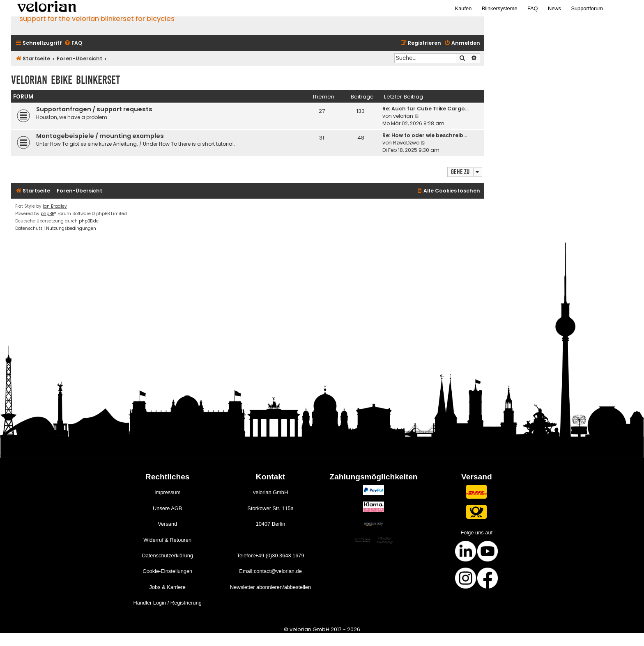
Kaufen (463, 8)
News (554, 8)
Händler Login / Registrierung (167, 603)
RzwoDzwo (406, 143)
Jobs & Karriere (168, 587)
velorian (403, 116)
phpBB (47, 214)
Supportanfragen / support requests (94, 109)
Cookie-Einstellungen (167, 571)
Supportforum (587, 8)
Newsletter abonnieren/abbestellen (270, 587)
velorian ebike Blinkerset (66, 80)
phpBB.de (89, 221)
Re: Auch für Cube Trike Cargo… (425, 109)
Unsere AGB (167, 508)
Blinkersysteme (500, 8)
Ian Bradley (55, 206)
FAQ (533, 8)
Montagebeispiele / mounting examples (100, 136)
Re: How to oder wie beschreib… (425, 135)
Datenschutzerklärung (167, 556)
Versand (167, 524)
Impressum (167, 492)
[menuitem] (73, 43)
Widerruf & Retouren (167, 540)
